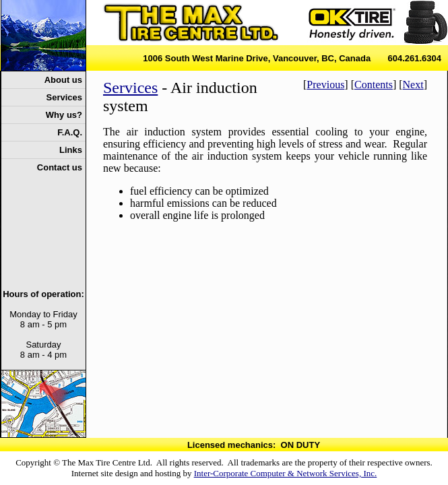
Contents (374, 85)
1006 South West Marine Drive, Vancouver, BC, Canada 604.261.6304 (292, 58)
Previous (325, 85)
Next (413, 85)
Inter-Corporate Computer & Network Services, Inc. (286, 473)
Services (130, 88)
